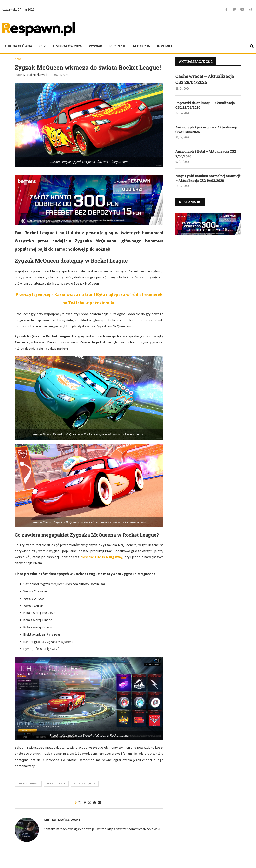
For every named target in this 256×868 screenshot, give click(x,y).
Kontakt (165, 46)
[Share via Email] (100, 803)
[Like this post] (80, 803)
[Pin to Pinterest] (94, 803)
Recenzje (118, 46)
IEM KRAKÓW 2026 (67, 46)
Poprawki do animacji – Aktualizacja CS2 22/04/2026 (205, 105)
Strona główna (18, 46)
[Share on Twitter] (89, 803)
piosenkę (101, 557)
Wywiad (96, 46)
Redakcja (141, 46)
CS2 (42, 46)
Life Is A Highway (28, 784)
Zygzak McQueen (85, 784)
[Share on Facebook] (85, 803)
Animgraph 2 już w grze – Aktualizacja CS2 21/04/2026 (207, 130)
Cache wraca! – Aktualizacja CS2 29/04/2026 (205, 79)
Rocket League (56, 784)
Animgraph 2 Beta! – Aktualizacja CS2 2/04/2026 (206, 154)
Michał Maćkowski (35, 75)
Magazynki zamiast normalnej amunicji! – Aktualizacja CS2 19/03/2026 (208, 178)
